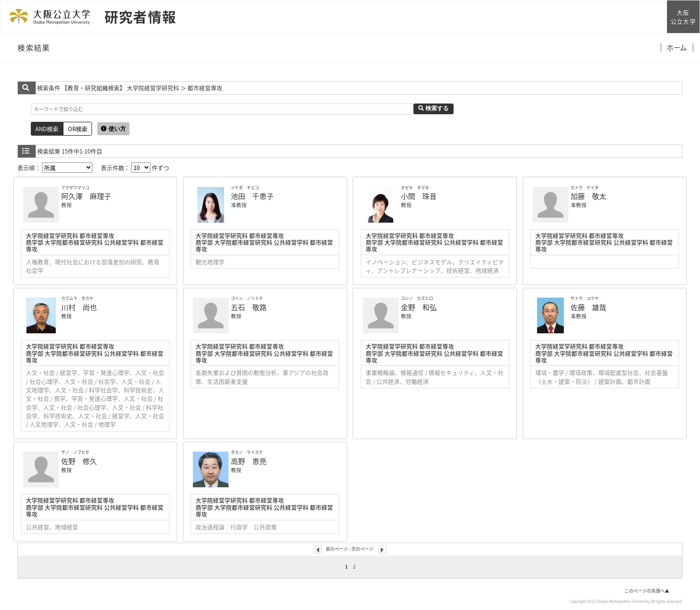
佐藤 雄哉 (588, 307)
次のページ (362, 549)
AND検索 (47, 129)
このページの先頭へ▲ (647, 591)
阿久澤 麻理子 (86, 196)
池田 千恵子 (252, 196)
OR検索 (78, 129)
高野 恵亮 (249, 461)
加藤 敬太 (588, 196)
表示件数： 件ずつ (135, 168)
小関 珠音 (419, 196)
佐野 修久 (79, 461)
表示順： (55, 168)
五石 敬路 (249, 307)
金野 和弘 (419, 307)
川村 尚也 (79, 307)
